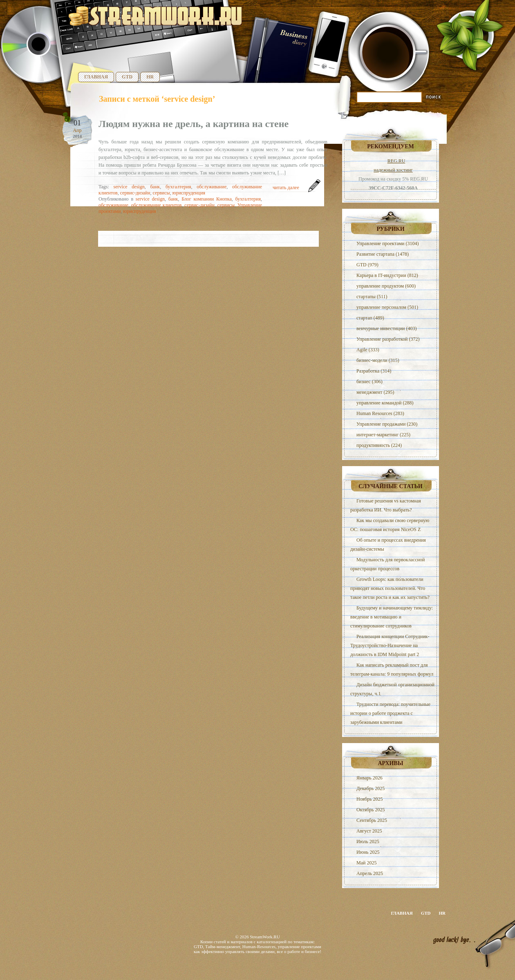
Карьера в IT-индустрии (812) (387, 275)
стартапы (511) (372, 297)
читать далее (286, 188)
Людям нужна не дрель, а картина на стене (194, 124)
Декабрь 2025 (371, 788)
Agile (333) (368, 350)
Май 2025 (366, 863)
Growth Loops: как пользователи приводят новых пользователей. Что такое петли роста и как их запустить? (390, 588)
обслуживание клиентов (157, 205)
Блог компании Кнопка (207, 199)
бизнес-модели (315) (378, 360)
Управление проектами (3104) (387, 243)
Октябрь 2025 (371, 810)
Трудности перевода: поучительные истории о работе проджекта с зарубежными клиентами (390, 713)
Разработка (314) (374, 371)
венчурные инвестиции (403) (387, 328)
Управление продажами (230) (387, 424)
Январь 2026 (369, 778)
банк (155, 187)
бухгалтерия (178, 187)
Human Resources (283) (380, 413)
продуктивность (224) (379, 445)
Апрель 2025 (370, 873)
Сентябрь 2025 (372, 820)
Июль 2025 (368, 842)
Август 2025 (369, 831)
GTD (127, 77)
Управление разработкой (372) (388, 339)
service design (129, 187)
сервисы (161, 193)
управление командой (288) (385, 403)
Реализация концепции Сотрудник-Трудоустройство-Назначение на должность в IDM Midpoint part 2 (390, 645)
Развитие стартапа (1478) (383, 254)
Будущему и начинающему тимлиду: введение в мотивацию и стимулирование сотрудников (392, 617)
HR (150, 77)
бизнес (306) (369, 382)
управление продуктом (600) (386, 286)
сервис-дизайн (135, 193)
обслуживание (212, 187)
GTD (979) (367, 265)
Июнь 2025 (368, 852)
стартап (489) (370, 318)
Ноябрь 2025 (370, 799)
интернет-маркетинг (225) (383, 435)
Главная (96, 77)
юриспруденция (189, 193)
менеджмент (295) (375, 392)
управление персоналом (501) (387, 307)
